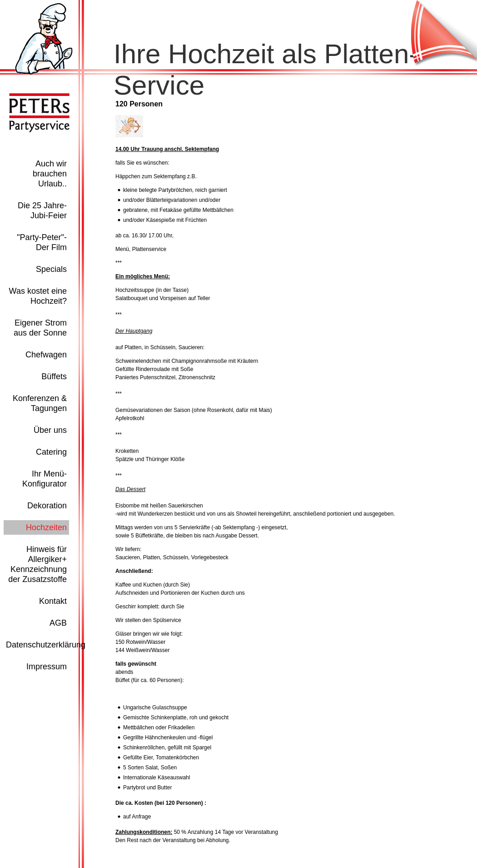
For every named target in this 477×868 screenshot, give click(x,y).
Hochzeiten (46, 527)
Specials (51, 269)
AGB (58, 623)
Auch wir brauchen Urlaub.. (50, 174)
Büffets (54, 376)
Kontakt (53, 601)
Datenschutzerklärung (46, 645)
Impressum (47, 667)
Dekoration (47, 506)
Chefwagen (46, 355)
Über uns (50, 430)
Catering (51, 452)
